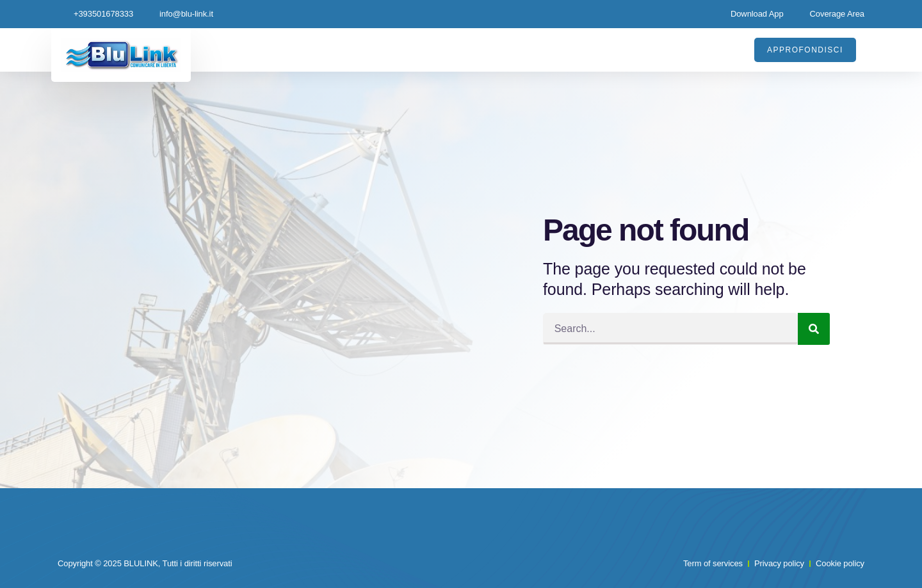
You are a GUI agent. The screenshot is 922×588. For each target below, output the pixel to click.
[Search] (814, 329)
